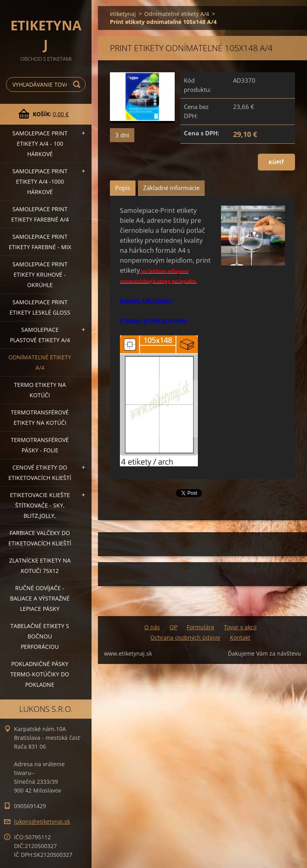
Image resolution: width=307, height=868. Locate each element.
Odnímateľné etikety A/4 (40, 362)
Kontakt (240, 637)
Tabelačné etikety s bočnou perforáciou (40, 636)
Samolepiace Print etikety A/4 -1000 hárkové (40, 181)
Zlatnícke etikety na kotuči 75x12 (40, 566)
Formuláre (200, 627)
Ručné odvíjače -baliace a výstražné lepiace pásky (40, 598)
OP (173, 627)
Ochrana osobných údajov (185, 637)
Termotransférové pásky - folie (40, 445)
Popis (123, 188)
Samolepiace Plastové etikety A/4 (40, 335)
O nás (152, 627)
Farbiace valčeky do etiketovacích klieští (40, 538)
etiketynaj (123, 14)
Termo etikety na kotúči (40, 390)
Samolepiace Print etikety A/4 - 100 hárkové (40, 144)
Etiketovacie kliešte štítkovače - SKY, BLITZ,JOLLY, (40, 505)
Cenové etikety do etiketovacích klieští (40, 473)
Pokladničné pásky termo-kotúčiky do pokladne (40, 674)
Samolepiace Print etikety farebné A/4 (40, 214)
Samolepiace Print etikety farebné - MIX (40, 242)
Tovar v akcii (240, 627)
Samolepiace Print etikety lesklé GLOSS (40, 307)
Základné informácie (171, 188)
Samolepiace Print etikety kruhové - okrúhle (40, 274)
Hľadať (78, 84)
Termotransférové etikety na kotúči (40, 417)
